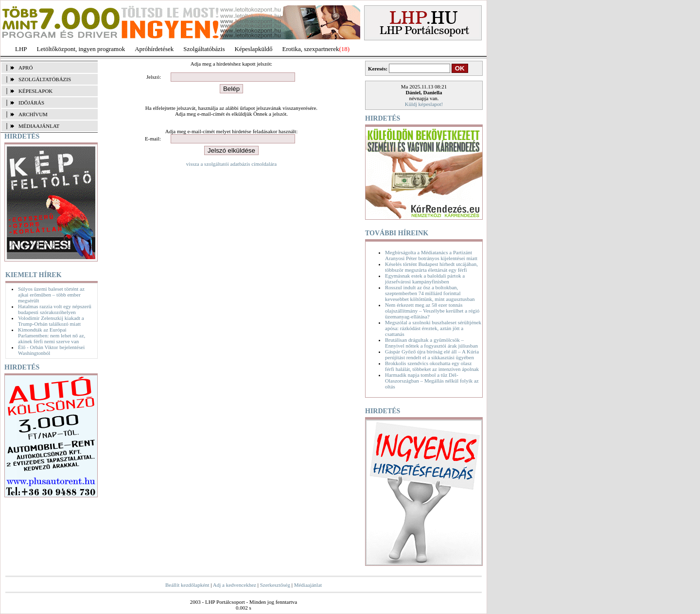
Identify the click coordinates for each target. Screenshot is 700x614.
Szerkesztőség (275, 585)
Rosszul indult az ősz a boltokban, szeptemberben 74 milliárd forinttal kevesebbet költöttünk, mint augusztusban (430, 293)
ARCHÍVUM (33, 114)
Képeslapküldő (254, 49)
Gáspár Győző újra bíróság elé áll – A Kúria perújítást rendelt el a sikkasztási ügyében (432, 354)
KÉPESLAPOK (35, 91)
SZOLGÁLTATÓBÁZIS (45, 79)
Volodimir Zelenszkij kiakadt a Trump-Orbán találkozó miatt (51, 321)
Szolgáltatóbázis (204, 49)
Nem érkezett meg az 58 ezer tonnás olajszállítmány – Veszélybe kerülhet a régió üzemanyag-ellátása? (432, 311)
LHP (21, 49)
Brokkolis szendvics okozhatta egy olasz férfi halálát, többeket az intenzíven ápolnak (432, 366)
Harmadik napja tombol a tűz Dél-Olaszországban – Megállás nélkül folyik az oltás (432, 381)
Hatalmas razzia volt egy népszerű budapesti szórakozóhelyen (55, 309)
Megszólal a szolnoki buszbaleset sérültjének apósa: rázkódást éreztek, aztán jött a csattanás (433, 328)
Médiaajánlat (308, 585)
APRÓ (26, 68)
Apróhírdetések (154, 49)
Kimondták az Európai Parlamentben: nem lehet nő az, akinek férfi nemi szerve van (52, 335)
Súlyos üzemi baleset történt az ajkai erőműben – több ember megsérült (51, 295)
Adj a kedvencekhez (235, 585)
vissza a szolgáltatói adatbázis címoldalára (231, 164)
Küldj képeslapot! (424, 104)
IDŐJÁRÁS (31, 103)
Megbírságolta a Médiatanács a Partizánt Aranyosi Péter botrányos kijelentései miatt (431, 255)
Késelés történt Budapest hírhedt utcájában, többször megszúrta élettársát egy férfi (431, 267)
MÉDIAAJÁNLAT (39, 126)
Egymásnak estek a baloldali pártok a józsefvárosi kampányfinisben (425, 279)
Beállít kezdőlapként (187, 585)
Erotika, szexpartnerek (311, 49)
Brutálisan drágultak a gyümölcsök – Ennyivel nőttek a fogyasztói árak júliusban (431, 343)
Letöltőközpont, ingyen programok (81, 49)
